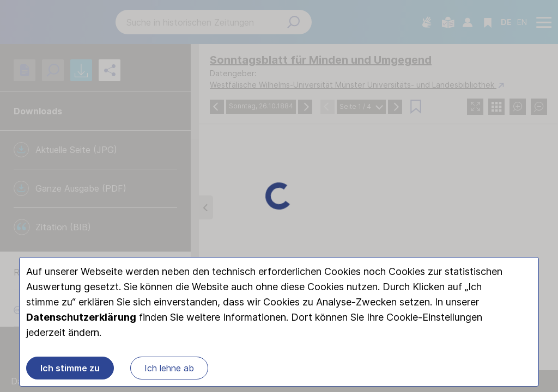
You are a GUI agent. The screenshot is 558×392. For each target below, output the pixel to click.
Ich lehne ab (169, 368)
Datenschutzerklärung (81, 317)
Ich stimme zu (70, 368)
